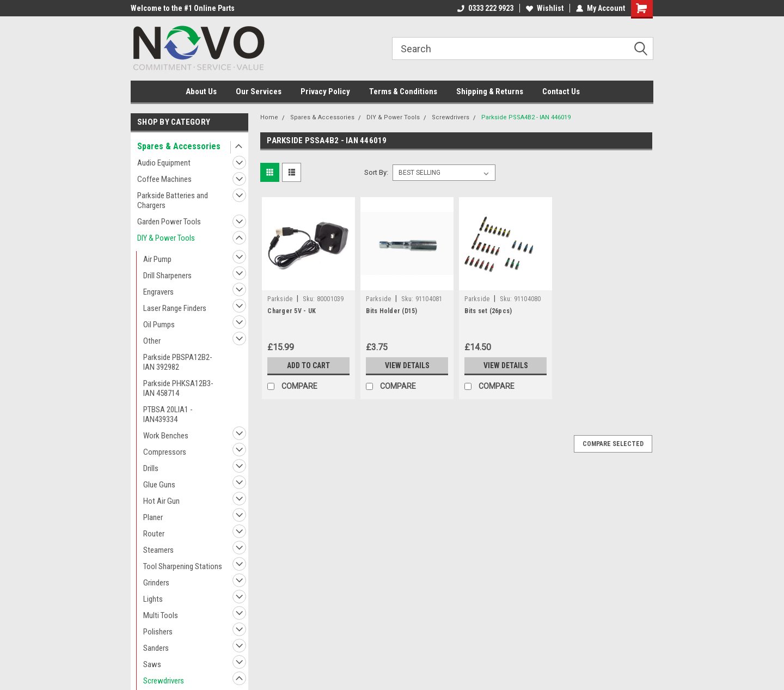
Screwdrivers (164, 681)
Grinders (156, 583)
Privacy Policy (325, 91)
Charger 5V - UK (292, 311)
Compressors (165, 452)
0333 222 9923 (485, 8)
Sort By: (376, 172)
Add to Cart (308, 365)
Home (269, 117)
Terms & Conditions (403, 91)
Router (154, 534)
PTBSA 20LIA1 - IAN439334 (168, 414)
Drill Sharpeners (167, 276)
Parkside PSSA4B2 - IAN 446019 (526, 117)
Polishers (158, 632)
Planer (153, 517)
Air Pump (157, 259)
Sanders (156, 648)
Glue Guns (159, 485)
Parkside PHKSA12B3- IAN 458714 (178, 388)
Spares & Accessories (179, 146)
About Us (201, 91)
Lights (153, 599)
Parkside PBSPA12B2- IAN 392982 (178, 362)
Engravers (158, 292)
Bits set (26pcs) (488, 311)
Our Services (259, 91)
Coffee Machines (164, 179)
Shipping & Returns (490, 91)
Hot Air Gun (161, 501)
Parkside (280, 299)
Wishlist (545, 8)
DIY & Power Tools (166, 238)
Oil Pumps (159, 325)
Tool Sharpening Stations (183, 566)
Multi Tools (161, 615)
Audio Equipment (164, 163)
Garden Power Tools (169, 222)
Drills (151, 468)
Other (152, 341)
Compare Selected (613, 444)
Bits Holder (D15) (391, 311)
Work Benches (166, 436)
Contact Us (561, 91)
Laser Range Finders (175, 308)
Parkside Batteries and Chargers (173, 200)
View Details (407, 365)
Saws (152, 664)
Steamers (158, 550)
